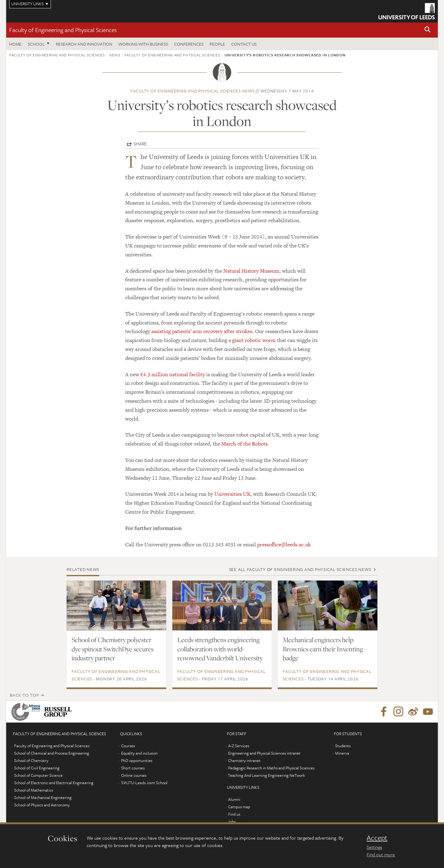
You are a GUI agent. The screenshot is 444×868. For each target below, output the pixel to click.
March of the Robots (245, 444)
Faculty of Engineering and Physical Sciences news (193, 91)
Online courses (134, 775)
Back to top (24, 695)
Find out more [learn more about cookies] (381, 854)
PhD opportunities (137, 760)
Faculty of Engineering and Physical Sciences (63, 30)
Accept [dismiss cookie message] (377, 838)
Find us (234, 814)
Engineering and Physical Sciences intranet (264, 753)
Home (15, 44)
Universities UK (232, 494)
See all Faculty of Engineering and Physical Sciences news (300, 569)
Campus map (239, 807)
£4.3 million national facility (173, 374)
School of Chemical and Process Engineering (52, 753)
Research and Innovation (84, 44)
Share (140, 144)
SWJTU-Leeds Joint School (144, 783)
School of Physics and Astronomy (42, 805)
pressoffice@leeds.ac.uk (284, 544)
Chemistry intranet (244, 760)
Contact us (244, 44)
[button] (428, 30)
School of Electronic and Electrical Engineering (54, 783)
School (36, 44)
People (217, 44)
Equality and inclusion (139, 753)
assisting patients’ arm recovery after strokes (202, 331)
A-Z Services (239, 746)
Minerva (342, 753)
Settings (374, 847)
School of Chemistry (31, 760)
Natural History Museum (251, 271)
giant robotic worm (254, 340)
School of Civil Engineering (37, 768)
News (115, 55)
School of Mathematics (34, 790)
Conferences (189, 44)
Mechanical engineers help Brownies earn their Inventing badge (323, 649)
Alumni (234, 799)
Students (343, 746)
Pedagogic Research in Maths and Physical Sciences (271, 768)
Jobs (232, 821)
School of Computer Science (38, 775)
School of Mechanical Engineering (43, 797)
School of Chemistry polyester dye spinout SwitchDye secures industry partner (113, 649)
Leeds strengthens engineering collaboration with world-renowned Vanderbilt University (220, 649)
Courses (128, 746)
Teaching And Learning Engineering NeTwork (266, 775)
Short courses (133, 768)
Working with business (143, 44)
